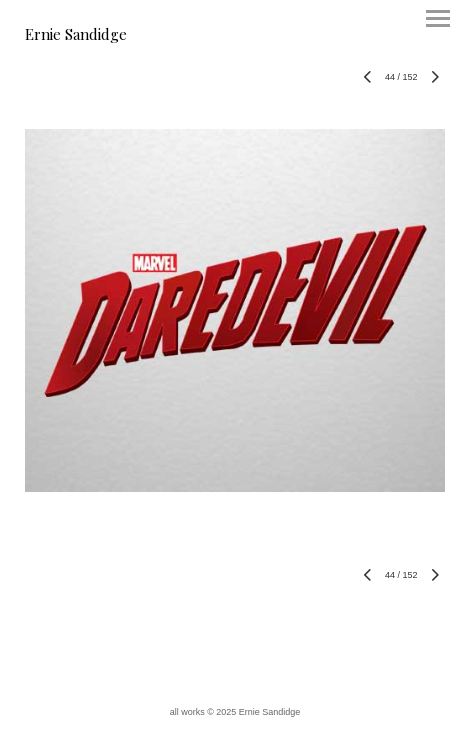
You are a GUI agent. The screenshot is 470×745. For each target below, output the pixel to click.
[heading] (76, 36)
